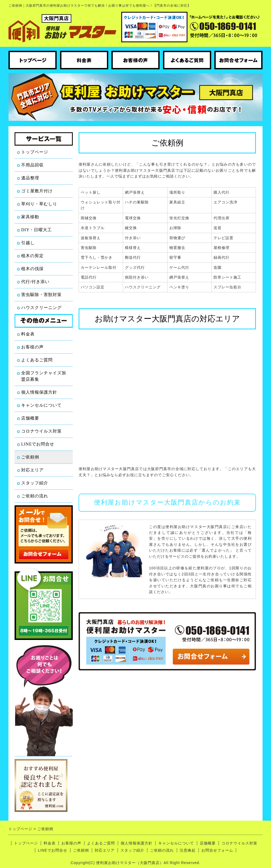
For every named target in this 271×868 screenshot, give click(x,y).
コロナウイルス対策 (41, 431)
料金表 (28, 334)
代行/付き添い (35, 282)
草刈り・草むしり (39, 204)
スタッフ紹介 (35, 483)
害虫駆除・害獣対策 (41, 295)
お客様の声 (32, 347)
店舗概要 (30, 418)
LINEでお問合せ (38, 444)
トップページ (35, 152)
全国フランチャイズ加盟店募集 (44, 376)
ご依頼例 (30, 457)
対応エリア (32, 470)
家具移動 (30, 217)
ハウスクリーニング (41, 308)
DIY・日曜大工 (37, 230)
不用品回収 (32, 165)
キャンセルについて (41, 405)
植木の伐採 (32, 269)
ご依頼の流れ (35, 496)
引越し (28, 243)
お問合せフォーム (217, 850)
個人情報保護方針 (39, 392)
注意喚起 (188, 850)
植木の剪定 (32, 256)
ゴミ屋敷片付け (37, 191)
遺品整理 (30, 178)
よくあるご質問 (37, 360)
